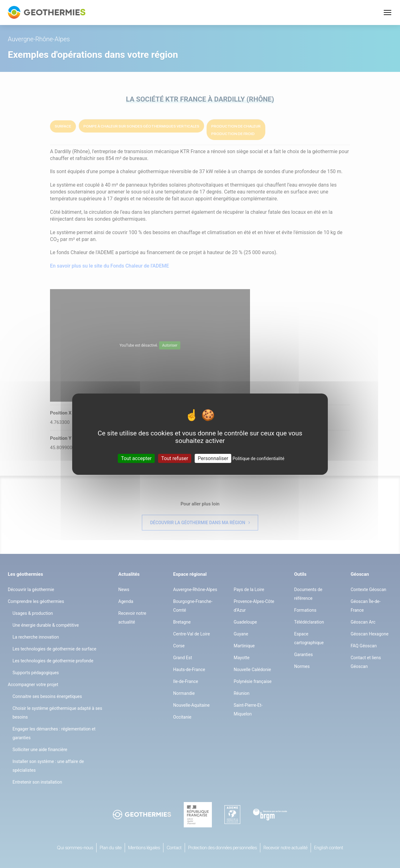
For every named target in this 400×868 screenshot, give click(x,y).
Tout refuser (175, 458)
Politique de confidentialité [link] (258, 458)
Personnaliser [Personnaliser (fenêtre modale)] (213, 458)
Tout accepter (136, 458)
